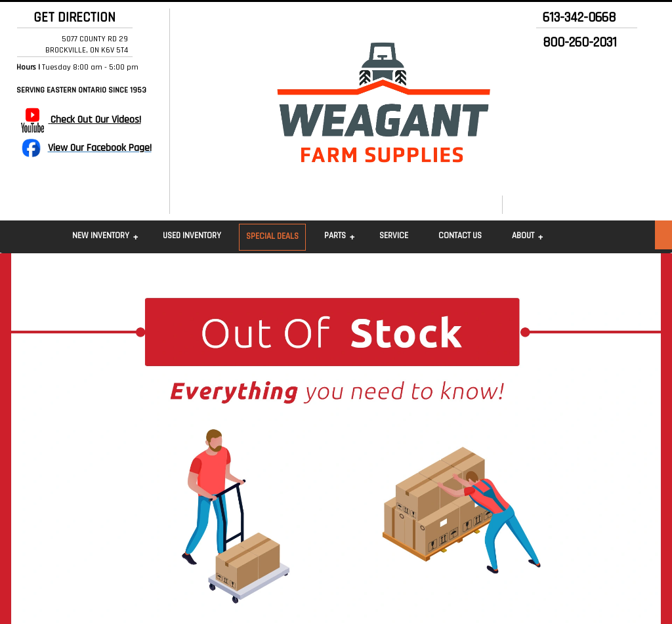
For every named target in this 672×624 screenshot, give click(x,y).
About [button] (523, 236)
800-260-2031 (580, 43)
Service (394, 236)
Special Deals (272, 237)
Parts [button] (335, 236)
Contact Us (460, 236)
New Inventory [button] (101, 236)
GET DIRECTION (71, 18)
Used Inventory (192, 236)
